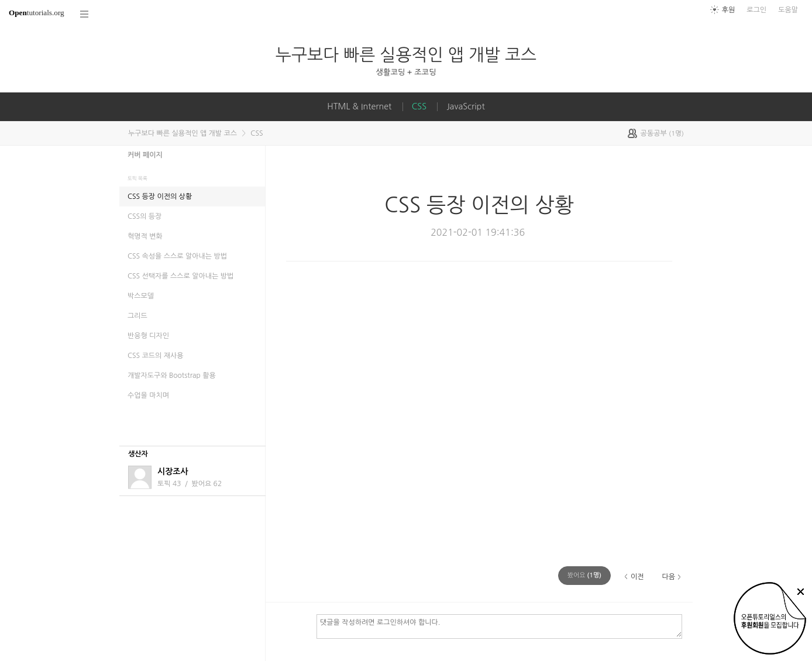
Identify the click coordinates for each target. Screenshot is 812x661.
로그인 (756, 10)
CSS (419, 106)
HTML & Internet (359, 106)
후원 (729, 10)
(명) (584, 575)
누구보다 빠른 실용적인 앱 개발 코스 (406, 55)
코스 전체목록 (85, 14)
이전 (637, 577)
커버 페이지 (145, 155)
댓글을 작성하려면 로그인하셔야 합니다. (499, 626)
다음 (668, 577)
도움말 (788, 10)
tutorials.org (37, 13)
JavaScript (465, 106)
